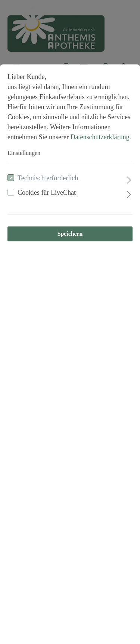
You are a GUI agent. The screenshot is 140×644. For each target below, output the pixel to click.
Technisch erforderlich (48, 178)
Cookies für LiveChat (47, 193)
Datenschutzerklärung (100, 137)
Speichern (70, 234)
